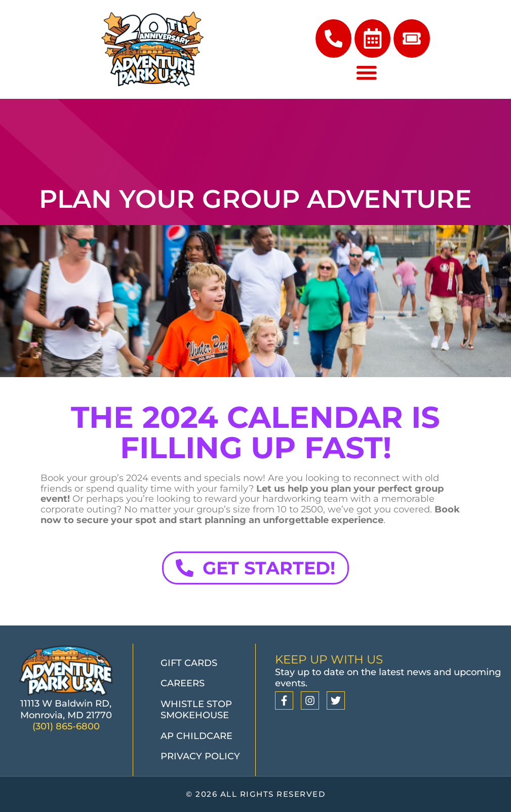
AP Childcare (196, 736)
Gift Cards (189, 663)
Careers (183, 683)
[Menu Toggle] (367, 75)
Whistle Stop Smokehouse (196, 710)
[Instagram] (310, 700)
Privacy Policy (200, 756)
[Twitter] (336, 700)
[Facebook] (284, 700)
